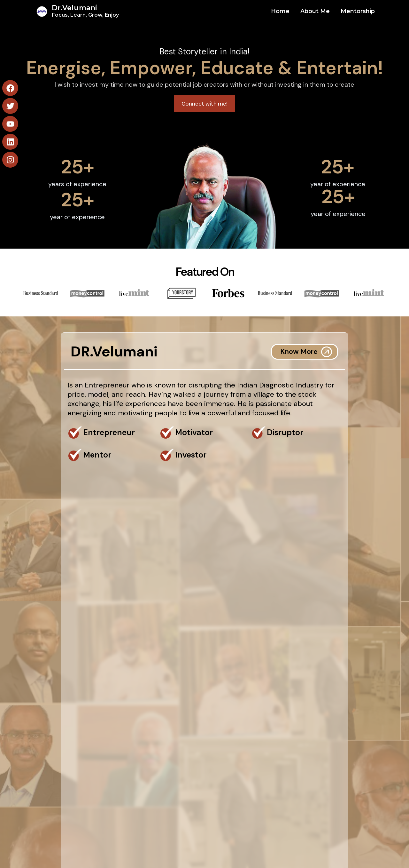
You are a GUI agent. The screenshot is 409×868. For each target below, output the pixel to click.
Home (280, 11)
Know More (299, 351)
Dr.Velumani (85, 11)
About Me (315, 11)
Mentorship (358, 11)
